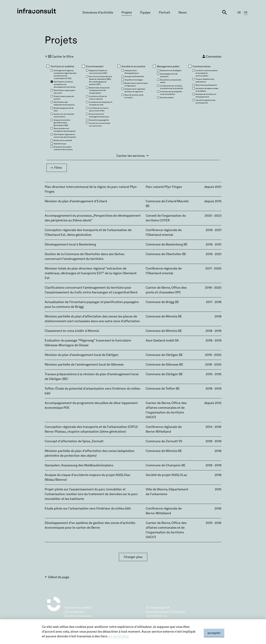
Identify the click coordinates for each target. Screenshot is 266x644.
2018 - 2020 (213, 288)
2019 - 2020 (213, 355)
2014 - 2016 (213, 427)
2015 (218, 489)
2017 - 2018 (214, 302)
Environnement (75, 612)
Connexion (212, 56)
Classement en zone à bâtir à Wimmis (72, 331)
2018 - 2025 (213, 364)
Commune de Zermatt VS (164, 441)
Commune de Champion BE (166, 465)
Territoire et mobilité (78, 608)
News (183, 12)
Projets (127, 12)
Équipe (145, 12)
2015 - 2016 (214, 374)
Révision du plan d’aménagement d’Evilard (76, 201)
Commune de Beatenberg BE (167, 244)
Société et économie (78, 616)
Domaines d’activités (98, 12)
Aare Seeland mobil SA (162, 340)
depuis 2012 (213, 403)
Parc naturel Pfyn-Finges (164, 187)
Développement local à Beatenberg (70, 244)
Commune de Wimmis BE (164, 316)
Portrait (164, 12)
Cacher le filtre (59, 56)
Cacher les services (133, 156)
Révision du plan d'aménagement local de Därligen (82, 355)
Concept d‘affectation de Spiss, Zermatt (74, 441)
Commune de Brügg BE (162, 302)
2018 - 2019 (213, 331)
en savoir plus (119, 636)
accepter (214, 633)
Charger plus (133, 557)
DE (239, 13)
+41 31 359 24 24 (156, 616)
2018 (218, 316)
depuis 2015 (213, 201)
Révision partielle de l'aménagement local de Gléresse (84, 364)
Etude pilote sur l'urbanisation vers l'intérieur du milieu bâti (88, 508)
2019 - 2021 (214, 230)
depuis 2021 (213, 187)
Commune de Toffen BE (163, 389)
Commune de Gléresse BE (164, 364)
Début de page (59, 577)
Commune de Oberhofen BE (166, 254)
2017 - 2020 (213, 268)
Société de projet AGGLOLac (166, 475)
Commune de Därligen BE (164, 355)
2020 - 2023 (213, 216)
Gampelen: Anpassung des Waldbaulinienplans (79, 465)
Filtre (58, 168)
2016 (218, 508)
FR (246, 13)
